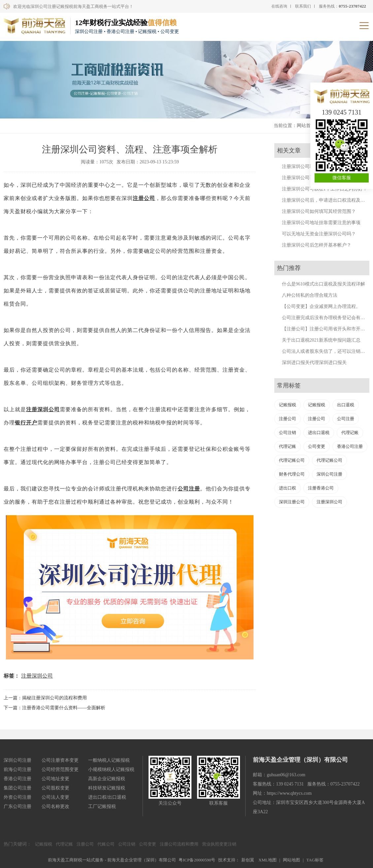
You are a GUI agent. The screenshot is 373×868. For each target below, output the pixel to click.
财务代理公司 (292, 474)
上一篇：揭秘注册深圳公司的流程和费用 (45, 698)
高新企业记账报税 (107, 779)
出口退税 (346, 405)
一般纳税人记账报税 (109, 760)
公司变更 (317, 446)
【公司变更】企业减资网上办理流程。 (321, 306)
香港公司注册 (350, 446)
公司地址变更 (55, 779)
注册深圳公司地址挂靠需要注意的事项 (321, 223)
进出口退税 (319, 433)
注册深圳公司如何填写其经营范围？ (319, 211)
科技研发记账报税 (107, 788)
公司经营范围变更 (60, 769)
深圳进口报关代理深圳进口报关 (314, 363)
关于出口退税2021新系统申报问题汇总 (321, 340)
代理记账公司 (292, 460)
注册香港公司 (321, 488)
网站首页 (306, 126)
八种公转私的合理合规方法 (310, 295)
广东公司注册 (17, 806)
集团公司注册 (17, 788)
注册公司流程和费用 (179, 844)
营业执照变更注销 (219, 844)
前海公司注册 (17, 769)
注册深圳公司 (43, 409)
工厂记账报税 (102, 806)
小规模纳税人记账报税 (111, 769)
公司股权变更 (55, 788)
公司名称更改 (55, 806)
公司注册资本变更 (60, 760)
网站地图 (291, 860)
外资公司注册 (17, 797)
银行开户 (26, 423)
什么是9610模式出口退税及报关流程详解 (323, 284)
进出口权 (288, 488)
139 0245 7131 (342, 112)
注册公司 (144, 198)
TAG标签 (315, 860)
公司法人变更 (55, 797)
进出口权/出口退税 (107, 797)
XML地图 (268, 860)
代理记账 (350, 433)
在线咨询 (279, 6)
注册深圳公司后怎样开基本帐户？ (317, 245)
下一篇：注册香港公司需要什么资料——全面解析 (54, 708)
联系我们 (303, 6)
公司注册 (189, 489)
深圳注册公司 (292, 502)
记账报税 (288, 405)
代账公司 (106, 844)
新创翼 (248, 860)
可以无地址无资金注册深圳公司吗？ (319, 234)
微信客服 (342, 178)
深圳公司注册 (329, 474)
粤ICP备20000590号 (197, 860)
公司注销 (288, 433)
